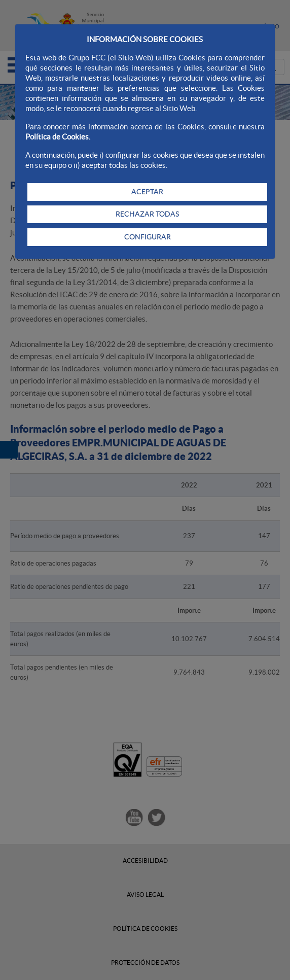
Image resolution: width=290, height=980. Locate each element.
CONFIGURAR (148, 237)
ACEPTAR (147, 192)
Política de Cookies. (58, 137)
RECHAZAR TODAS (147, 214)
